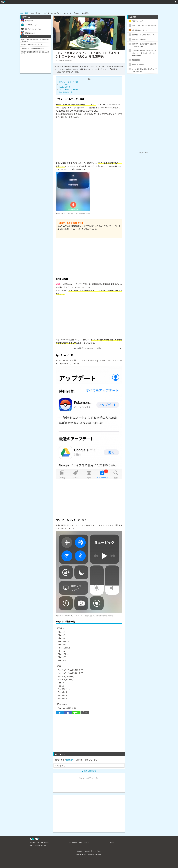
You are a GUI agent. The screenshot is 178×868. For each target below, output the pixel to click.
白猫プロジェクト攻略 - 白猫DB (39, 843)
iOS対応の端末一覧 (66, 92)
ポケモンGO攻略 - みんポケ (38, 846)
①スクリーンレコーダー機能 (69, 82)
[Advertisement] (89, 257)
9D (3, 2)
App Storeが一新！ (66, 87)
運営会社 (88, 851)
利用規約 (80, 851)
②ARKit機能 (63, 84)
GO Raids (111, 843)
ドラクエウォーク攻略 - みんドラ (79, 843)
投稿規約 (70, 760)
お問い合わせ (97, 851)
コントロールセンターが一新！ (70, 89)
